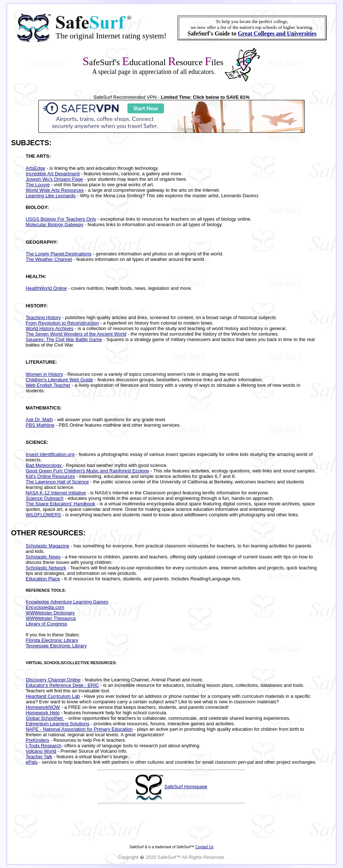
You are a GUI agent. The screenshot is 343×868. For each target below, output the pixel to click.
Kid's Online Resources (50, 476)
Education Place (43, 579)
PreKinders (37, 740)
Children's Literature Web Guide (59, 380)
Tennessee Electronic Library (56, 646)
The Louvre (38, 185)
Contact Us (204, 847)
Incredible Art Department (52, 174)
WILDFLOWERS (43, 515)
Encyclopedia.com (45, 607)
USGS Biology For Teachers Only (61, 219)
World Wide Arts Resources (55, 190)
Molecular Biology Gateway (54, 225)
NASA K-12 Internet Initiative (56, 493)
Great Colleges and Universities (277, 33)
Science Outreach (44, 498)
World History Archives (50, 328)
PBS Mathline (40, 425)
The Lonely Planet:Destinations (59, 254)
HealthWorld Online (46, 288)
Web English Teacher (48, 385)
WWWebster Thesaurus (51, 618)
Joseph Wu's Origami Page (54, 179)
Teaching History (43, 317)
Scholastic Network (46, 568)
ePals (32, 762)
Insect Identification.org (50, 454)
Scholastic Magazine (47, 546)
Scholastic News (43, 557)
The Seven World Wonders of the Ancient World (76, 334)
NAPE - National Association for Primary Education (79, 729)
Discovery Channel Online (53, 680)
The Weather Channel (49, 259)
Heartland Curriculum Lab (53, 696)
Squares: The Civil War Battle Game (64, 339)
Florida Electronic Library (52, 640)
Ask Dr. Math (39, 420)
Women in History (44, 374)
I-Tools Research (44, 746)
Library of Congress (46, 624)
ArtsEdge (35, 168)
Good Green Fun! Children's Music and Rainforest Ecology (87, 471)
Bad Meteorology (44, 465)
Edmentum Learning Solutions (57, 724)
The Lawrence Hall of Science (57, 482)
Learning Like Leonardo (51, 196)
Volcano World (41, 751)
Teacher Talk (39, 757)
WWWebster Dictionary (50, 613)
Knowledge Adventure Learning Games (67, 602)
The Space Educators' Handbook (60, 504)
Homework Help (42, 713)
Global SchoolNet (45, 718)
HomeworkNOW (43, 707)
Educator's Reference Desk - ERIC (62, 685)
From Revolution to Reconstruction (62, 323)
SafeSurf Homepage (186, 787)
